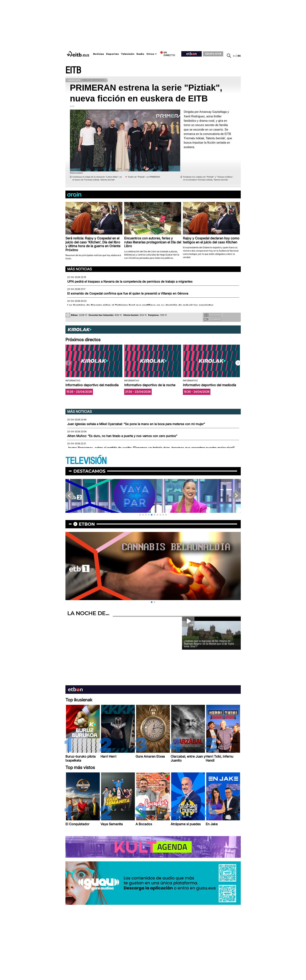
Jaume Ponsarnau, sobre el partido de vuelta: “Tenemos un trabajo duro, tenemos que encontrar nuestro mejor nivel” (151, 448)
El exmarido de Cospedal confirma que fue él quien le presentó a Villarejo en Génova (128, 293)
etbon (87, 524)
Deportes (112, 54)
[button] (238, 363)
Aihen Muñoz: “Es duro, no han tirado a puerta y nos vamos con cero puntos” (122, 436)
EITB (73, 70)
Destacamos (89, 471)
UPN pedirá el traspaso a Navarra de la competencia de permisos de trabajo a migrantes (130, 282)
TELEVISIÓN (86, 461)
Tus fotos (212, 315)
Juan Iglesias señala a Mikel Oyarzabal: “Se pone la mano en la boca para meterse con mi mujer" (136, 424)
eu (235, 56)
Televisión (128, 54)
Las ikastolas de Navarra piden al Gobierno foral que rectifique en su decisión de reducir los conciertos (140, 305)
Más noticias (80, 269)
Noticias (99, 54)
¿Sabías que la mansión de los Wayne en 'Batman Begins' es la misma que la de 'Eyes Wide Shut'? (209, 644)
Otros (150, 54)
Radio (140, 54)
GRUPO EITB (213, 54)
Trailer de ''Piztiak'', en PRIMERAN (144, 177)
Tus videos (212, 319)
